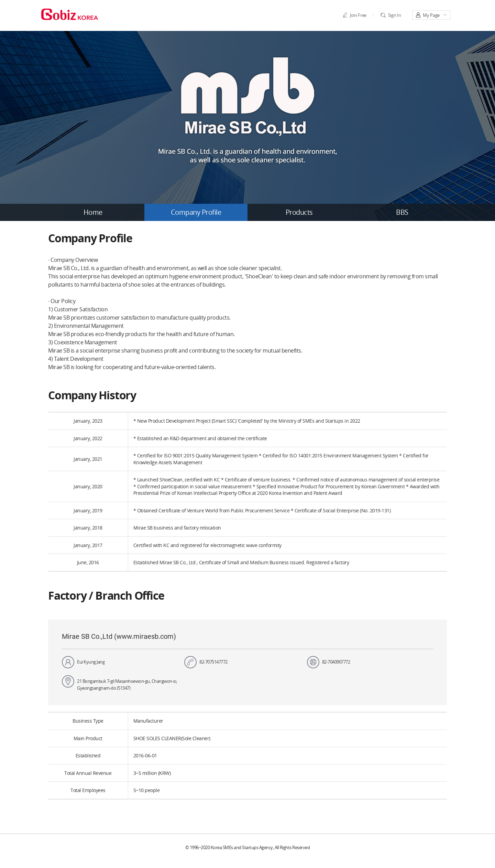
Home (93, 212)
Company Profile (196, 212)
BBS (402, 212)
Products (299, 212)
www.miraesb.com (145, 636)
